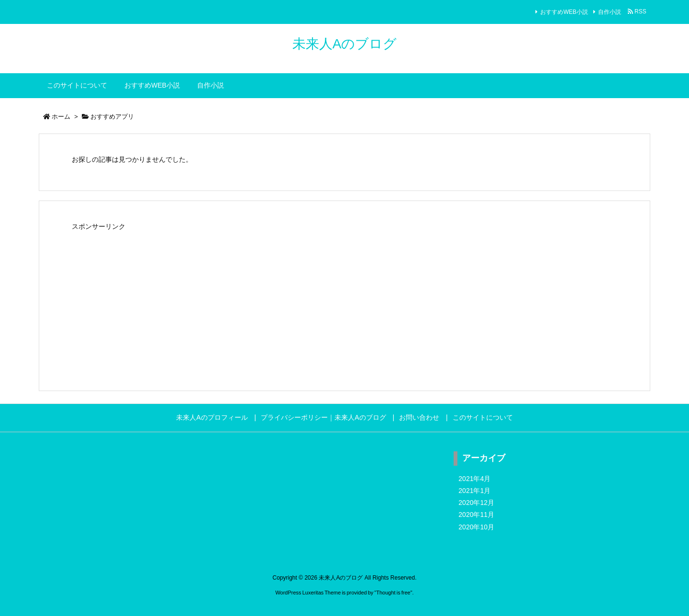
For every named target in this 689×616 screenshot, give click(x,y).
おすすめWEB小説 (564, 12)
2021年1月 (474, 491)
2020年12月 (476, 503)
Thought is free (393, 593)
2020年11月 (476, 515)
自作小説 (610, 12)
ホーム (61, 117)
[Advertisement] (344, 301)
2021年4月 (474, 479)
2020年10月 (476, 527)
